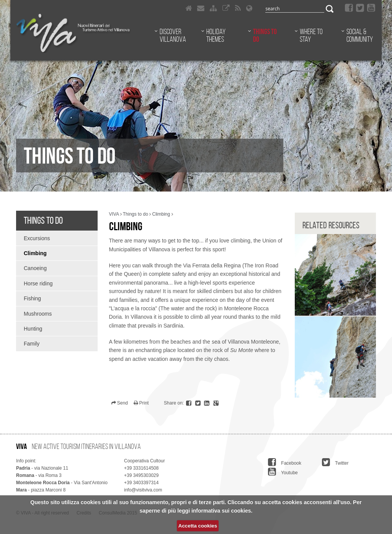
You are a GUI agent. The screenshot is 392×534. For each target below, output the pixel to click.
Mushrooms (38, 314)
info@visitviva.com (143, 490)
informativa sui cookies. (222, 511)
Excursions (37, 238)
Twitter (335, 462)
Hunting (33, 329)
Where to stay (311, 35)
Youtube (283, 472)
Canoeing (35, 268)
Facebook (285, 462)
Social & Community (360, 35)
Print (141, 403)
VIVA (114, 214)
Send (120, 403)
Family (32, 344)
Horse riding (38, 283)
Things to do (265, 35)
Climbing (35, 253)
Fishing (32, 298)
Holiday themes (216, 35)
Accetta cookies (198, 526)
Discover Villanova (173, 35)
